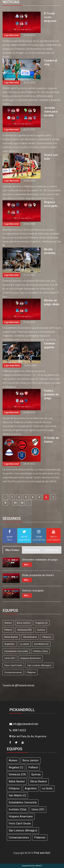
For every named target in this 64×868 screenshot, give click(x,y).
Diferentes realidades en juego (40, 560)
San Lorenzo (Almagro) (39, 665)
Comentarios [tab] (32, 550)
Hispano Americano (31, 658)
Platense (31, 672)
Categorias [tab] (52, 550)
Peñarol (8, 630)
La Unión (24, 644)
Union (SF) (10, 658)
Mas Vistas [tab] (12, 550)
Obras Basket (30, 637)
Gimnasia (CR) (25, 630)
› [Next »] (29, 503)
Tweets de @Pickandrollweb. (19, 685)
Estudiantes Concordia (16, 651)
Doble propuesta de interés (38, 575)
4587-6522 (18, 730)
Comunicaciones (13, 672)
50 (22, 503)
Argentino (10, 644)
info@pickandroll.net (24, 724)
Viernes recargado (33, 591)
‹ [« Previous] (5, 497)
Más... (27, 565)
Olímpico (47, 637)
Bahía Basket (11, 637)
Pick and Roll (42, 853)
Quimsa (41, 630)
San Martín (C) (41, 644)
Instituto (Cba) (40, 651)
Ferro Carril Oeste (13, 665)
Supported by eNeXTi (32, 866)
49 (15, 503)
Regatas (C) (42, 623)
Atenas (8, 623)
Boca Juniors (24, 623)
